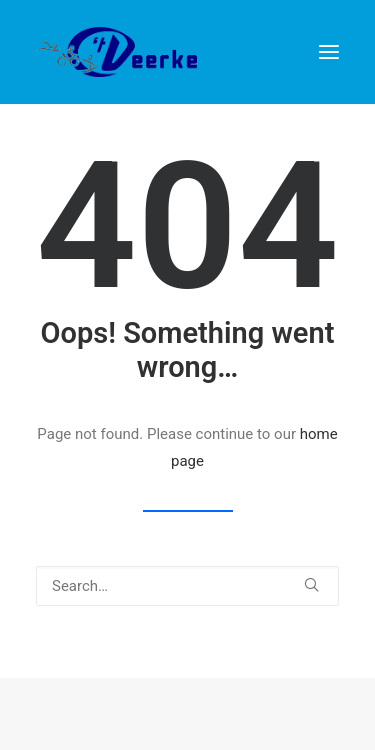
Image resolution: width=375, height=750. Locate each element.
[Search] (187, 586)
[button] (311, 584)
